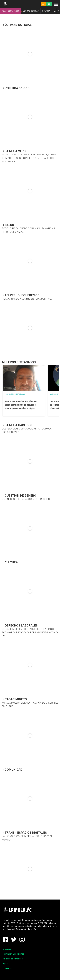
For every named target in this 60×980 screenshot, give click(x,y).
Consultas (7, 968)
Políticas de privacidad (13, 959)
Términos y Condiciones (13, 954)
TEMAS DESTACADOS (11, 11)
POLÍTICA (46, 11)
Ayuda (5, 964)
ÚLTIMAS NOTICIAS (31, 11)
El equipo (7, 949)
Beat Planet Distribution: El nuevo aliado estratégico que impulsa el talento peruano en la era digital (21, 405)
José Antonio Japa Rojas (15, 394)
